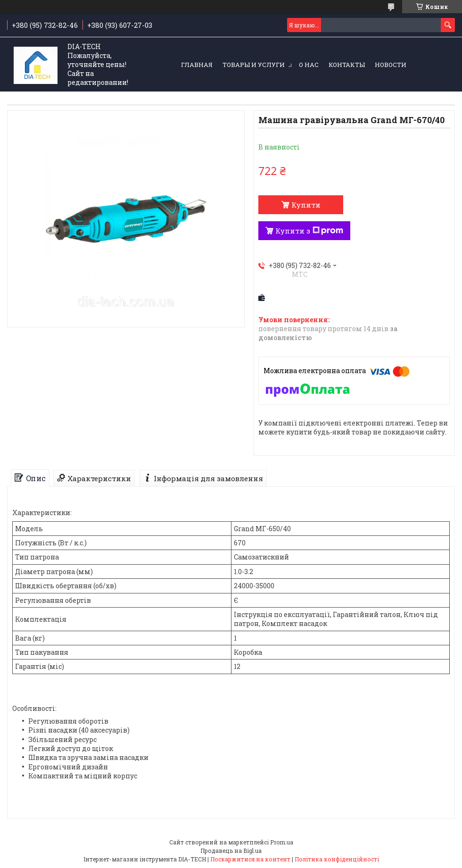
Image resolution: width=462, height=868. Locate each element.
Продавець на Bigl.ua (231, 851)
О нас (309, 65)
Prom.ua (282, 842)
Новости (391, 65)
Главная (197, 65)
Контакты (347, 65)
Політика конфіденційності (337, 859)
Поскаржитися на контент (250, 859)
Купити (306, 205)
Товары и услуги (254, 65)
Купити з (309, 231)
